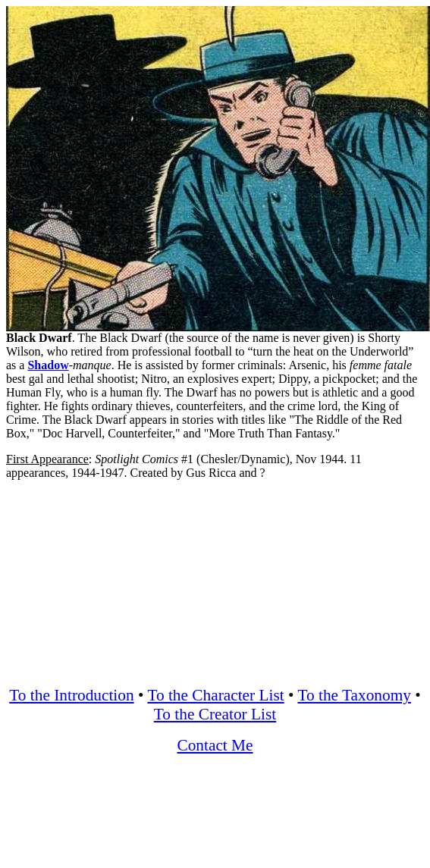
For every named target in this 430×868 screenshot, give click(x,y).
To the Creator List (215, 714)
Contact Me (215, 745)
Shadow (48, 365)
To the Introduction (71, 695)
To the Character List (215, 695)
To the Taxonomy (354, 695)
